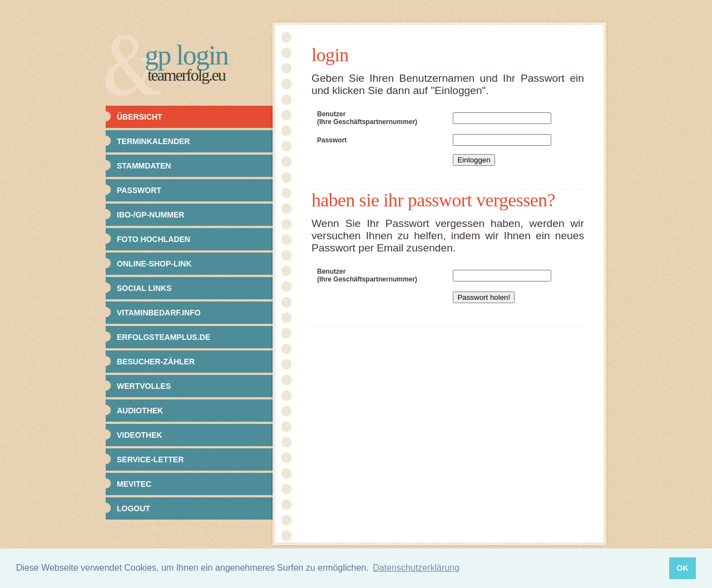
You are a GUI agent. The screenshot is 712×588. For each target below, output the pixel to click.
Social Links (144, 288)
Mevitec (134, 484)
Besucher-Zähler (156, 362)
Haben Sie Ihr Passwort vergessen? (433, 200)
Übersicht (140, 117)
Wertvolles (144, 386)
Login (330, 55)
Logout (133, 508)
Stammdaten (144, 166)
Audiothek (140, 411)
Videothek (140, 435)
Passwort (139, 190)
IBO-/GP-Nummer (150, 215)
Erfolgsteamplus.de (164, 337)
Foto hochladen (154, 239)
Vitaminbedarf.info (159, 313)
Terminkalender (153, 141)
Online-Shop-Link (154, 264)
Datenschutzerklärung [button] (416, 568)
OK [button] (683, 568)
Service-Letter (150, 459)
